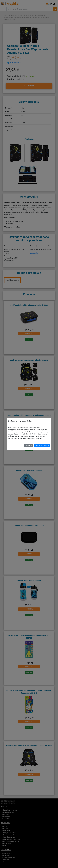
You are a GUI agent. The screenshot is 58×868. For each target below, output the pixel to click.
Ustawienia (28, 445)
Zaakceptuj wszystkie (42, 445)
